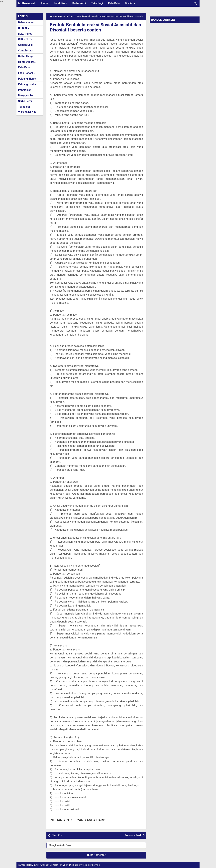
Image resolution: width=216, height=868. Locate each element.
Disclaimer (75, 865)
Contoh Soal (25, 45)
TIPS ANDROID (27, 112)
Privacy (64, 865)
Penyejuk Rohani (28, 95)
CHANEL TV (25, 39)
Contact (54, 865)
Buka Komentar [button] (96, 855)
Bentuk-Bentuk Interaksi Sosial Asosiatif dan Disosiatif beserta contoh (92, 27)
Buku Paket (25, 34)
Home (45, 3)
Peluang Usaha (27, 84)
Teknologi (97, 3)
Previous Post (133, 835)
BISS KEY (24, 28)
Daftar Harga (26, 56)
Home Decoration (29, 62)
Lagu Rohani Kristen (30, 73)
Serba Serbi (25, 101)
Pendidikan (60, 3)
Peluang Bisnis (27, 79)
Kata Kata (114, 3)
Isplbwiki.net (27, 3)
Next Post (58, 835)
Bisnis (131, 3)
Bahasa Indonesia (29, 22)
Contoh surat (26, 51)
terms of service (91, 865)
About (44, 865)
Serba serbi (79, 3)
